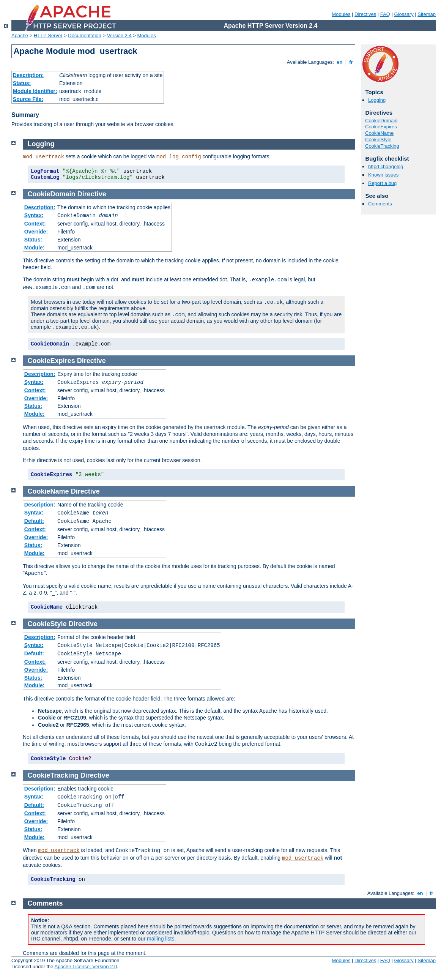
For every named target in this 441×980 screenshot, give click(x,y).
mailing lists (161, 939)
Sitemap (427, 14)
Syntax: (34, 215)
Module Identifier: (35, 91)
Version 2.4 (119, 36)
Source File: (28, 99)
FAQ (385, 14)
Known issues (383, 175)
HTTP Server (48, 36)
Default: (34, 521)
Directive (92, 194)
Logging (377, 100)
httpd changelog (386, 166)
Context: (35, 224)
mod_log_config (179, 157)
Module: (35, 248)
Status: (22, 83)
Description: (28, 75)
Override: (36, 232)
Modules (341, 14)
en (340, 62)
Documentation (84, 36)
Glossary (404, 14)
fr (351, 62)
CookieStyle (378, 140)
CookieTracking (382, 146)
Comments (380, 204)
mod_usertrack (43, 157)
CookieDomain (381, 121)
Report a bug (382, 183)
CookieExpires (381, 127)
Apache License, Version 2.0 (86, 967)
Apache (20, 36)
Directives (365, 14)
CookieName (379, 133)
